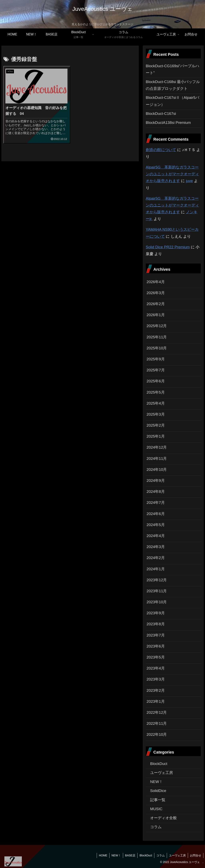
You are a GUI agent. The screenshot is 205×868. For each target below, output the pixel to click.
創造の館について (161, 150)
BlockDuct (146, 855)
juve (189, 181)
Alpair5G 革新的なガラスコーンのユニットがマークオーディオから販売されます (172, 174)
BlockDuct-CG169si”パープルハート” (172, 69)
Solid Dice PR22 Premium (168, 247)
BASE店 (130, 855)
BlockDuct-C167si (161, 114)
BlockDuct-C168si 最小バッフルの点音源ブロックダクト (173, 85)
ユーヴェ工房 (177, 855)
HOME (103, 855)
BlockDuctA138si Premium (168, 123)
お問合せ (196, 855)
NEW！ (116, 855)
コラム (161, 855)
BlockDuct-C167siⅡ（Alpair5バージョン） (172, 101)
